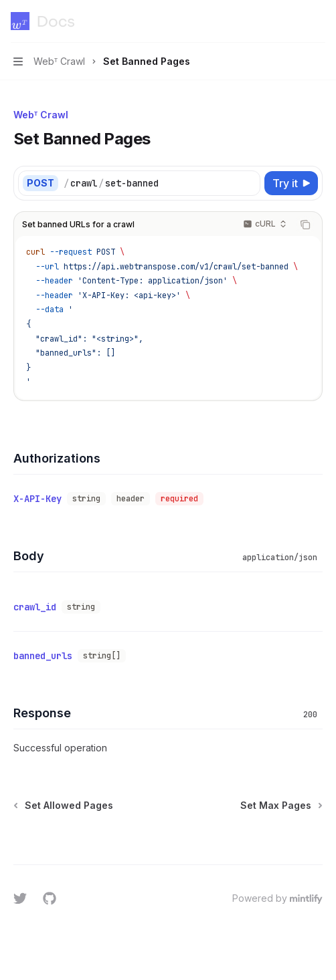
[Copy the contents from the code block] (305, 225)
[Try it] (291, 183)
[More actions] (319, 21)
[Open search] (293, 21)
